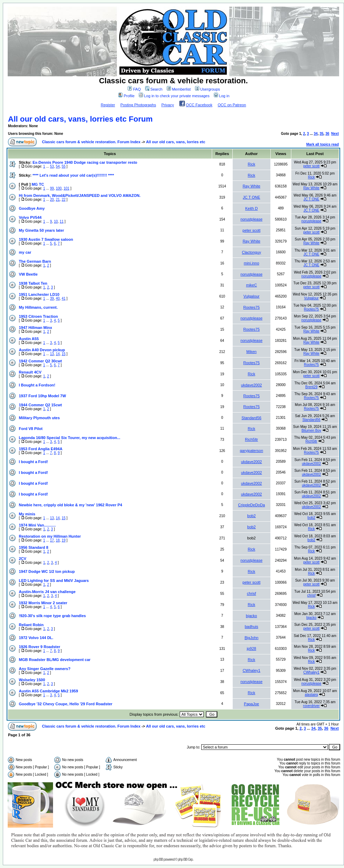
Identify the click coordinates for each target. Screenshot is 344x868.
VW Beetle (28, 274)
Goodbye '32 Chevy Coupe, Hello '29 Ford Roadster (66, 704)
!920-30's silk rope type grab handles (52, 616)
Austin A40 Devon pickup (42, 350)
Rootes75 (251, 307)
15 (64, 354)
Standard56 (251, 418)
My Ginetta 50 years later (42, 230)
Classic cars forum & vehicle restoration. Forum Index (91, 142)
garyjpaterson (251, 451)
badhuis (251, 627)
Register (108, 105)
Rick (251, 164)
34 (316, 134)
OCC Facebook (199, 105)
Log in (222, 96)
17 (52, 540)
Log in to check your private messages (174, 96)
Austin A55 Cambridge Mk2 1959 (48, 691)
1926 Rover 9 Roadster (40, 647)
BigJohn (252, 638)
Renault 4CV (30, 372)
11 (62, 221)
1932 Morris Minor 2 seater (43, 603)
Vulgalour (252, 296)
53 (52, 166)
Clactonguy (251, 252)
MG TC (38, 184)
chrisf (252, 593)
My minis (27, 514)
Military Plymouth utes (39, 418)
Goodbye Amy (32, 208)
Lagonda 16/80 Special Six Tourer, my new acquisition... (70, 438)
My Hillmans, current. (38, 307)
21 (58, 199)
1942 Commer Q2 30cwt (40, 361)
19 (64, 540)
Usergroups (208, 89)
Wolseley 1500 (32, 680)
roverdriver (312, 706)
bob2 (252, 516)
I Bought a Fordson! (37, 385)
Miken (251, 352)
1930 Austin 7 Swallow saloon (46, 239)
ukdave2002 (252, 385)
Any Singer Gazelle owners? (45, 669)
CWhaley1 (251, 670)
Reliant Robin (31, 625)
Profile (126, 96)
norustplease (251, 219)
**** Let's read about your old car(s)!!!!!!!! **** (73, 175)
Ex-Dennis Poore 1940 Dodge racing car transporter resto (85, 162)
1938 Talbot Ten (33, 283)
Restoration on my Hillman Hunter (50, 536)
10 (56, 221)
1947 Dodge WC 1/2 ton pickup (47, 571)
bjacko (252, 616)
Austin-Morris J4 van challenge (47, 592)
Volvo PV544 (30, 217)
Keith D (252, 208)
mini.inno (252, 263)
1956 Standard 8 (33, 547)
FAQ (134, 89)
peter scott (311, 166)
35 (321, 134)
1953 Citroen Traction (38, 316)
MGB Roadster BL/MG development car (55, 660)
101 (66, 188)
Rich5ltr (251, 439)
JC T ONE (252, 197)
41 (64, 298)
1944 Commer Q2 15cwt (40, 405)
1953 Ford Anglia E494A (41, 449)
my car (25, 252)
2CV (23, 559)
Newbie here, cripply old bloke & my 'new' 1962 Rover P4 (70, 505)
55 (64, 166)
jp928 (251, 648)
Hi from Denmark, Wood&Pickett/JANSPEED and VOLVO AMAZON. (80, 195)
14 (58, 354)
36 (327, 134)
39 (52, 298)
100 (59, 188)
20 (52, 199)
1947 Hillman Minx (35, 328)
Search (154, 89)
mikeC (251, 285)
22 (64, 199)
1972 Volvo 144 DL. (36, 638)
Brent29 (311, 387)
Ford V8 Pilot (31, 429)
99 (52, 188)
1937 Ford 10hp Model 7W (42, 396)
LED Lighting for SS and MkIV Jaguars (54, 581)
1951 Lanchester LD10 (39, 294)
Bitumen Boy (311, 431)
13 (52, 354)
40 (58, 298)
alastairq (312, 695)
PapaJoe (251, 704)
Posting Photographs (138, 105)
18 (58, 540)
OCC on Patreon (232, 105)
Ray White (251, 186)
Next (335, 134)
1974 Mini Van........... (37, 525)
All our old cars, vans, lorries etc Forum (80, 119)
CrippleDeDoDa (251, 505)
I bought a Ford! (33, 462)
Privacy (167, 105)
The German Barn (35, 261)
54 (58, 166)
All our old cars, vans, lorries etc (175, 142)
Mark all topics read (323, 144)
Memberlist (179, 89)
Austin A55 (29, 339)
